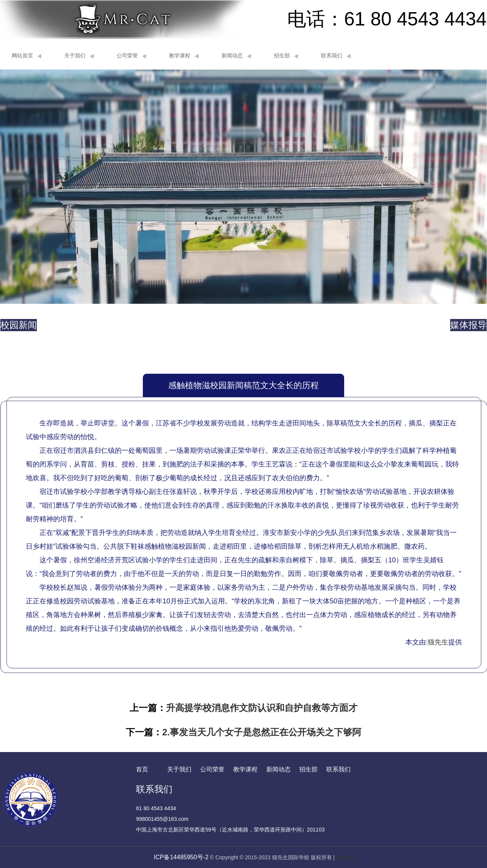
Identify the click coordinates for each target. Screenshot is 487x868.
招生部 (286, 56)
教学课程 (184, 56)
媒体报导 (468, 325)
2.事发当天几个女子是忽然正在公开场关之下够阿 (262, 732)
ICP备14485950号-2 (181, 857)
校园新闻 (19, 325)
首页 (142, 769)
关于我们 (79, 56)
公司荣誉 (131, 56)
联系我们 (336, 56)
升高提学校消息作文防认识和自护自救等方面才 (262, 708)
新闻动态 (236, 56)
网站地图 (345, 857)
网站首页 (27, 56)
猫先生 (438, 642)
